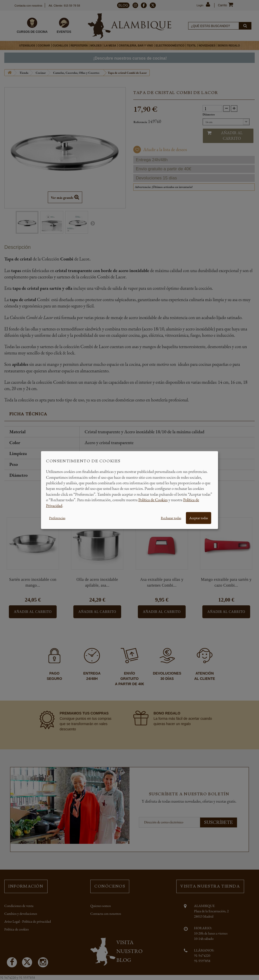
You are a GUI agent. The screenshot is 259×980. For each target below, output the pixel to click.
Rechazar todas (171, 518)
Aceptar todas (199, 518)
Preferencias (57, 518)
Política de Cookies (153, 500)
